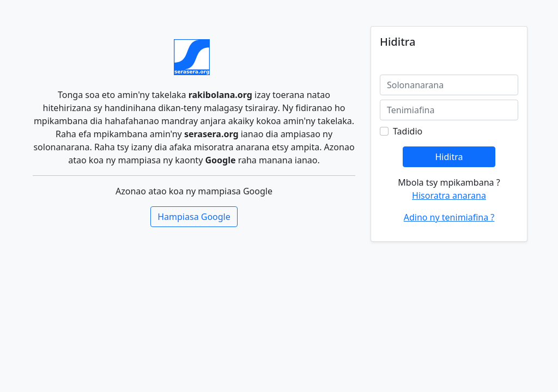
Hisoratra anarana (449, 195)
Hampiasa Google (194, 217)
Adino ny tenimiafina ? (449, 217)
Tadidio (408, 131)
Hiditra (449, 157)
